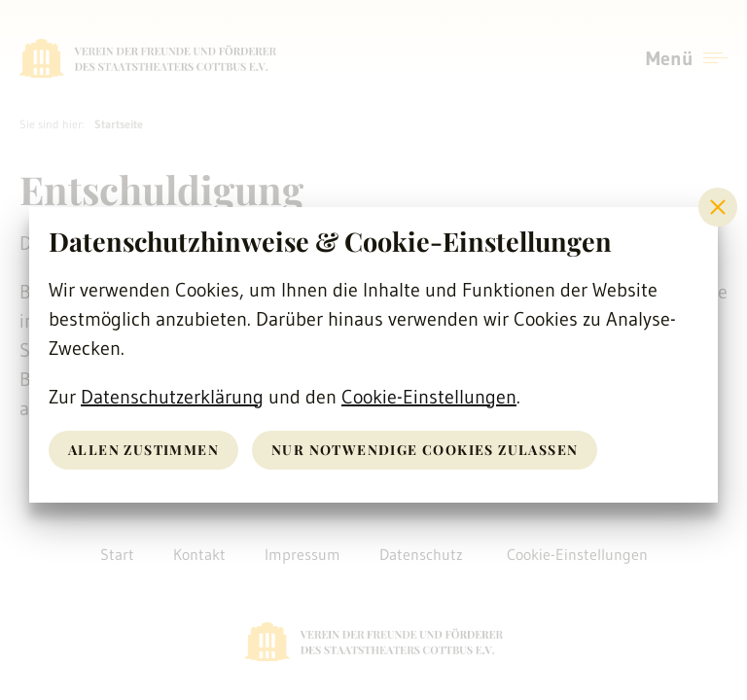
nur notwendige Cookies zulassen (425, 450)
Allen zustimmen (143, 450)
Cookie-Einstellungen (429, 397)
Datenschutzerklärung (172, 397)
